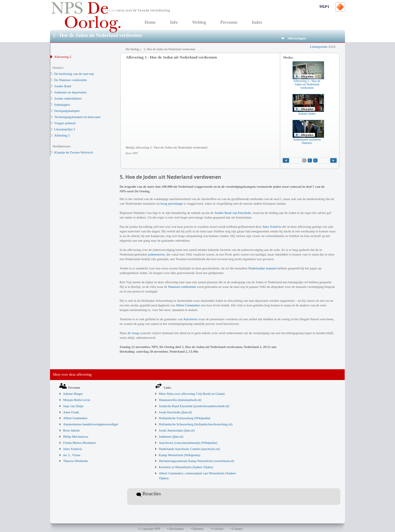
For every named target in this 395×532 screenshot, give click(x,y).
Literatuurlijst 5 (65, 129)
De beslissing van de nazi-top (74, 74)
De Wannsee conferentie (71, 80)
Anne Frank (71, 412)
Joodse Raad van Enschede (233, 213)
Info (174, 22)
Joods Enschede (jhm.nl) (176, 412)
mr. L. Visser (72, 455)
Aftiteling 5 (62, 135)
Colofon (218, 529)
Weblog (199, 22)
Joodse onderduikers (68, 98)
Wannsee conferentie (182, 287)
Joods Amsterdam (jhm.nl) (177, 430)
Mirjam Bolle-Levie (77, 400)
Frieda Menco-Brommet (80, 443)
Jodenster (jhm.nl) (171, 436)
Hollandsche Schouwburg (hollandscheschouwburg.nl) (196, 424)
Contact (237, 529)
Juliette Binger (73, 394)
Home (150, 22)
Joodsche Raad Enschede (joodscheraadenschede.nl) (194, 406)
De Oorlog (132, 49)
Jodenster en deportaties (71, 92)
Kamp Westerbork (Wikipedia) (180, 455)
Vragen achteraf (65, 123)
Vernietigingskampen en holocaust (77, 117)
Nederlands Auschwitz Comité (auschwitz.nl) (189, 449)
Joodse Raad (63, 86)
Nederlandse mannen (262, 268)
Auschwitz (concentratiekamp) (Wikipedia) (188, 443)
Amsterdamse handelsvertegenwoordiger (91, 424)
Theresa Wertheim (76, 461)
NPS (157, 529)
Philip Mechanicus (76, 436)
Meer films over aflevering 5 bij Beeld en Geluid (192, 394)
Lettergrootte (323, 47)
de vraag (133, 333)
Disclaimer (177, 529)
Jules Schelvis (272, 227)
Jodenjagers (62, 104)
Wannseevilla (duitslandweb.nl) (180, 400)
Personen (229, 22)
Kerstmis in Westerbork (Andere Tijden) (186, 467)
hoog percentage (172, 203)
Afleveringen (294, 38)
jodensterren (156, 254)
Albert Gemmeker (188, 305)
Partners (198, 529)
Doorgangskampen (67, 111)
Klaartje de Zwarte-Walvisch (74, 152)
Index (257, 22)
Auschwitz (191, 319)
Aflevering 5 (63, 57)
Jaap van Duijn (73, 406)
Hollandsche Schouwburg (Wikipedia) (185, 418)
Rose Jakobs (72, 430)
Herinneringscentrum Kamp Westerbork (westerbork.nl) (197, 461)
